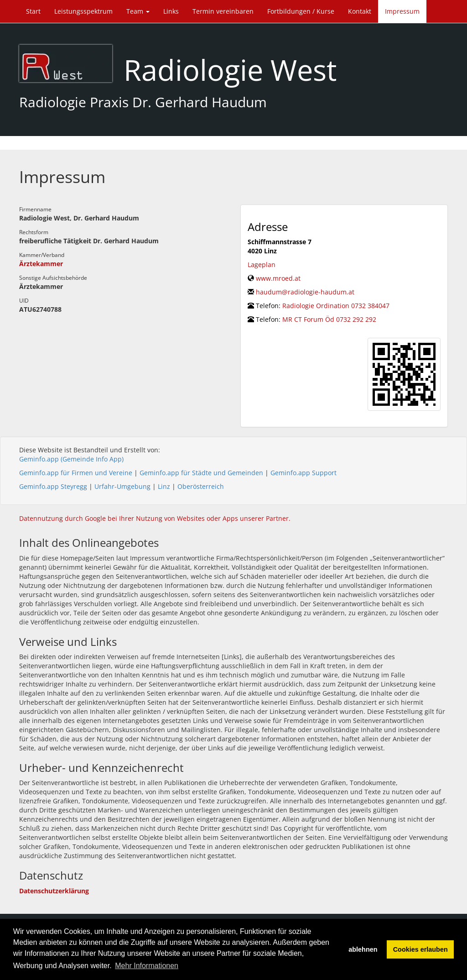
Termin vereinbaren (223, 11)
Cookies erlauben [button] (420, 949)
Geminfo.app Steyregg (53, 486)
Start (33, 11)
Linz (164, 486)
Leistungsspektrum (83, 11)
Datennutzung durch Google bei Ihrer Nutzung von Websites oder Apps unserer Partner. (155, 518)
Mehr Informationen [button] (147, 966)
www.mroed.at (278, 278)
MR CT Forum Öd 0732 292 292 (329, 319)
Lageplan (262, 265)
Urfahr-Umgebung (122, 486)
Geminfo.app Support (304, 473)
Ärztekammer (41, 264)
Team (138, 11)
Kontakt (360, 11)
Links (171, 11)
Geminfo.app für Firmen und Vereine (76, 473)
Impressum (402, 11)
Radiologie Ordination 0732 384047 (336, 306)
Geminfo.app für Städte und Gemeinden (201, 473)
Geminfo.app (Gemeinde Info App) (71, 459)
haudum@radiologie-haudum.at (305, 292)
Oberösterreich (201, 486)
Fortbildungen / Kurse (301, 11)
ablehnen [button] (363, 949)
